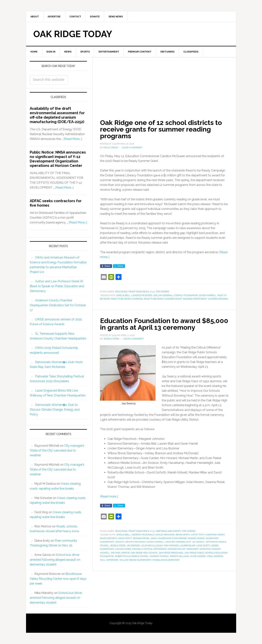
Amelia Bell (123, 295)
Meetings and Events (168, 531)
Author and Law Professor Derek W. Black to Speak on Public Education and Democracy (57, 286)
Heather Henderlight (178, 542)
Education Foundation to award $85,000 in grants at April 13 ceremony (164, 324)
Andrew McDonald (143, 535)
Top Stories (162, 292)
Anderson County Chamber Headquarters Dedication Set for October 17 (58, 305)
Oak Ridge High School (144, 553)
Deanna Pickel (141, 538)
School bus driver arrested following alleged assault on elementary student (55, 560)
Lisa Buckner (123, 549)
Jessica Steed (118, 546)
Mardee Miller (177, 549)
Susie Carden (198, 556)
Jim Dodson (133, 546)
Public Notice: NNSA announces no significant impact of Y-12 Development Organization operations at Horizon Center (58, 159)
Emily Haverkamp (161, 538)
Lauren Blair (187, 546)
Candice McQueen (142, 295)
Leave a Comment (132, 147)
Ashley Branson (165, 535)
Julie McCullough (152, 546)
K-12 (152, 292)
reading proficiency (195, 299)
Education (121, 292)
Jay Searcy (198, 542)
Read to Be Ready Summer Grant (163, 299)
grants (120, 542)
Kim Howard (171, 546)
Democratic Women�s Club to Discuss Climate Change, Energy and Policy (55, 410)
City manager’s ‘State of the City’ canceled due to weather (57, 450)
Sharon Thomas (159, 556)
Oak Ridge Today (73, 34)
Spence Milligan (179, 556)
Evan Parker (180, 538)
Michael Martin (120, 553)
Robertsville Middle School (132, 556)
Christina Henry (215, 535)
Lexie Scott (203, 546)
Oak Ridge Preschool (171, 553)
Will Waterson (109, 560)
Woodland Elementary (166, 560)
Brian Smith (183, 535)
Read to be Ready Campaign (127, 299)
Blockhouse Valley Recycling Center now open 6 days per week (58, 579)
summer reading (218, 299)
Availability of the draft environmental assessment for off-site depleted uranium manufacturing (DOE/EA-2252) (57, 115)
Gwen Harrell (208, 295)
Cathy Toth (198, 535)
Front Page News (139, 292)
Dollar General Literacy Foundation (176, 295)
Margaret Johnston (199, 549)
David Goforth (109, 538)
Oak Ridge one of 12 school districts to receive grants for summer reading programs (161, 129)
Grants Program (135, 542)
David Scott (125, 538)
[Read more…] (109, 496)
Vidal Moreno (215, 556)
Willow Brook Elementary (135, 560)
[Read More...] (73, 139)
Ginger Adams (196, 538)
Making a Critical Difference (149, 549)
